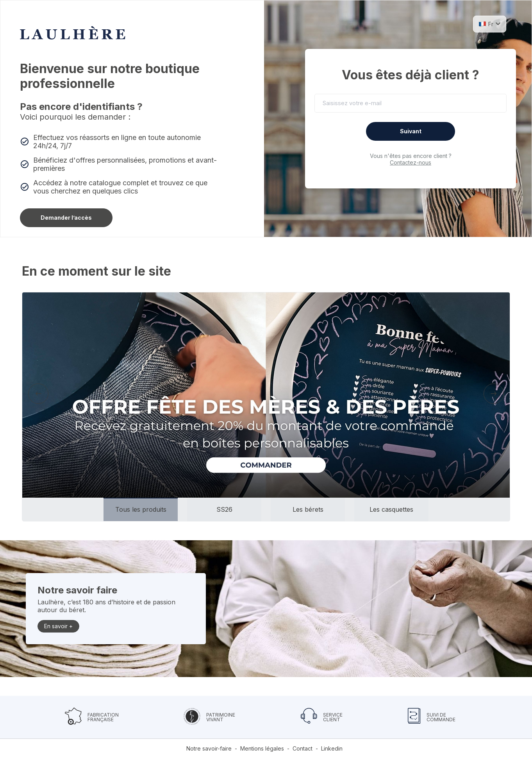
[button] (490, 24)
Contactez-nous (411, 162)
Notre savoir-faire (209, 748)
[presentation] (38, 394)
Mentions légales (262, 748)
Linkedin (332, 748)
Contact (303, 748)
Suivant (411, 131)
